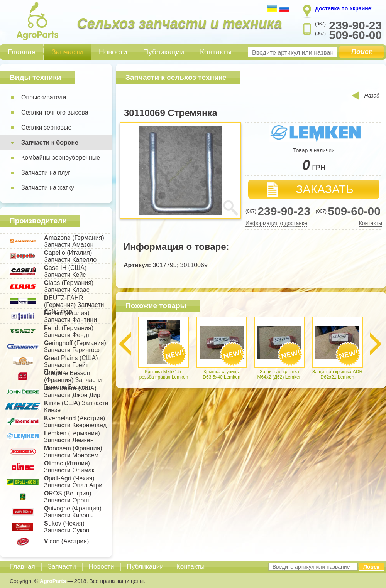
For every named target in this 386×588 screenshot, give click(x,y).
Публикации (164, 52)
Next (376, 344)
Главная (22, 52)
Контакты (216, 52)
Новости (113, 52)
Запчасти (67, 52)
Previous (125, 344)
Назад (372, 96)
